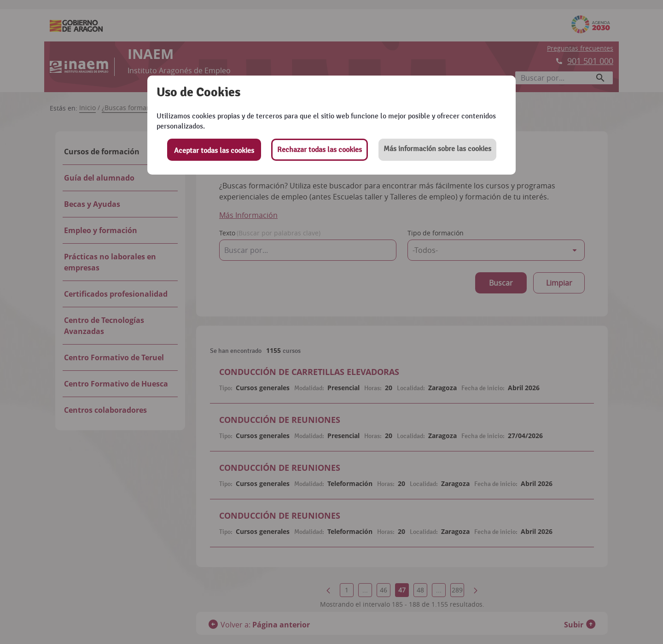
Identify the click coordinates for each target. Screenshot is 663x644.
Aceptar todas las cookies (214, 151)
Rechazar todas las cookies (320, 150)
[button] (437, 150)
